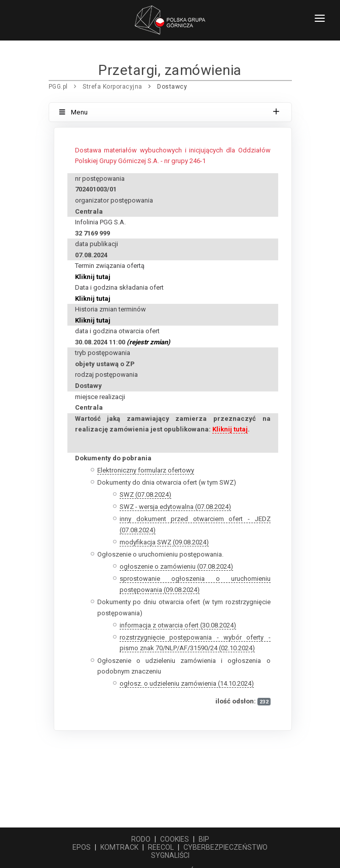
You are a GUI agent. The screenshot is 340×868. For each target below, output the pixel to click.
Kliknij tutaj (93, 277)
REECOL (161, 847)
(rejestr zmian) (148, 342)
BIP (204, 839)
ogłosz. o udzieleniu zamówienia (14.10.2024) (187, 683)
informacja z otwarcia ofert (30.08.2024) (178, 625)
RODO (141, 839)
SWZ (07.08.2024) (145, 495)
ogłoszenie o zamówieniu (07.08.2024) (176, 566)
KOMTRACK (119, 847)
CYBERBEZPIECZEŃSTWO (225, 847)
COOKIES (175, 839)
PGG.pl (58, 87)
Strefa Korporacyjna (112, 87)
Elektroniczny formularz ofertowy (146, 470)
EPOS (82, 847)
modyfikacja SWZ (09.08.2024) (164, 542)
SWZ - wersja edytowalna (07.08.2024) (175, 507)
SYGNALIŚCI (170, 855)
